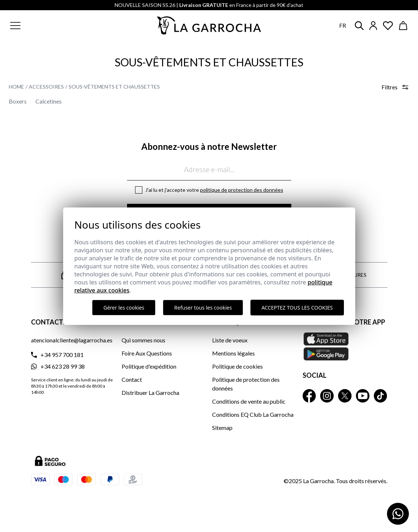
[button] (50, 26)
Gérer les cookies (124, 308)
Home (16, 87)
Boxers (18, 101)
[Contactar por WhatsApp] (398, 514)
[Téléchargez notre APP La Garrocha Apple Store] (345, 346)
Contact (132, 379)
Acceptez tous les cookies (297, 308)
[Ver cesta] (403, 26)
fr (343, 25)
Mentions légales (233, 353)
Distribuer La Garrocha (150, 393)
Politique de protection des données (242, 190)
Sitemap (222, 428)
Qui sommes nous (143, 340)
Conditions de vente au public (249, 401)
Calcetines (49, 101)
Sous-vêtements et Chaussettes (114, 87)
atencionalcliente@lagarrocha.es (72, 340)
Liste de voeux (230, 340)
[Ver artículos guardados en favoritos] (388, 26)
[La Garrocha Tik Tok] (381, 396)
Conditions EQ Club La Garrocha (253, 414)
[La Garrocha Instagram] (327, 396)
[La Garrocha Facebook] (309, 396)
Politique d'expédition (149, 366)
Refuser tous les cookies (203, 308)
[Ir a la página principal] (209, 26)
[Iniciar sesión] (373, 26)
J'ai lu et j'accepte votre (214, 190)
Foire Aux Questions (147, 353)
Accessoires (46, 87)
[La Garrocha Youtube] (363, 396)
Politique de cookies (237, 366)
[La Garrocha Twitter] (345, 396)
